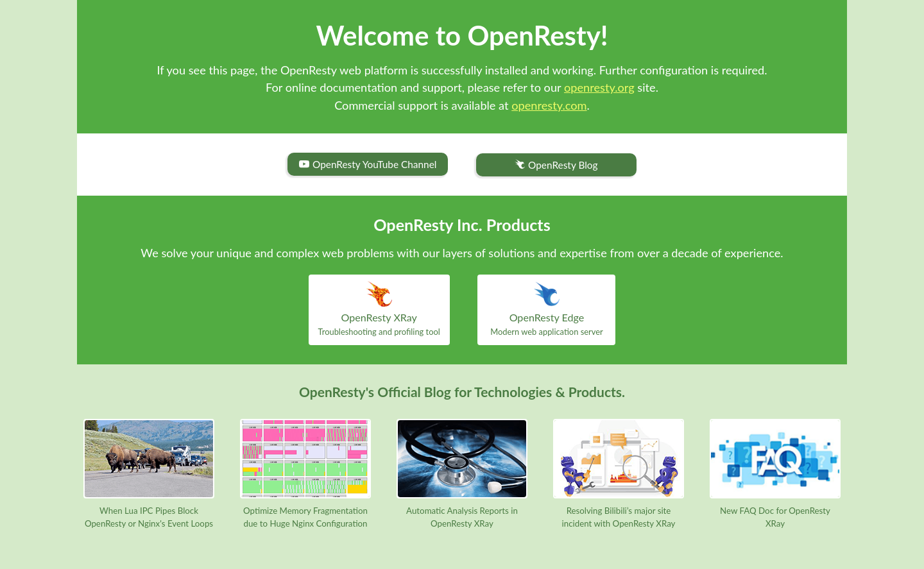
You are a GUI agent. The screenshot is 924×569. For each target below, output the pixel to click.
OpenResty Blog (556, 165)
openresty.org (599, 87)
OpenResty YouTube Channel (368, 164)
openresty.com (549, 105)
